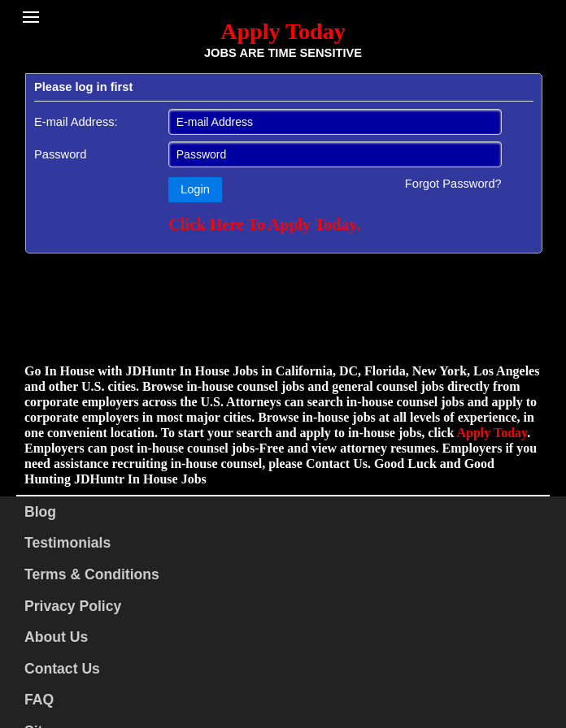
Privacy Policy (73, 606)
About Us (56, 637)
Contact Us (62, 669)
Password (60, 154)
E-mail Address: (76, 122)
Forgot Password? (453, 184)
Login (195, 189)
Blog (40, 512)
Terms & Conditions (92, 574)
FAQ (39, 700)
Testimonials (67, 543)
